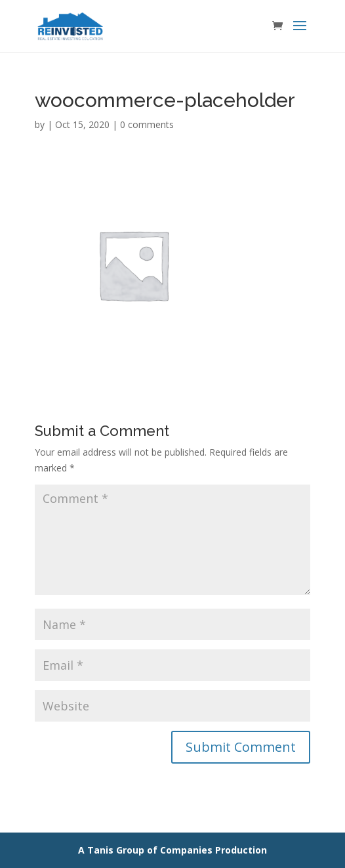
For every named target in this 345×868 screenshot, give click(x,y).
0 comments (147, 124)
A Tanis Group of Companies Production (172, 850)
